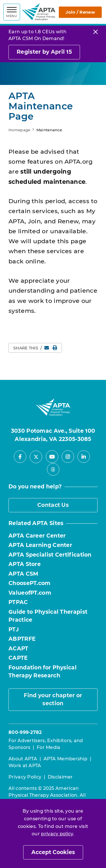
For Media (49, 747)
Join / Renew (80, 12)
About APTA (23, 759)
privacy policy (57, 834)
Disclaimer (60, 777)
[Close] (96, 32)
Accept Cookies (53, 852)
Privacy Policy (25, 777)
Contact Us (53, 505)
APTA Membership (66, 759)
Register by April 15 (44, 52)
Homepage (19, 130)
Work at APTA (25, 766)
